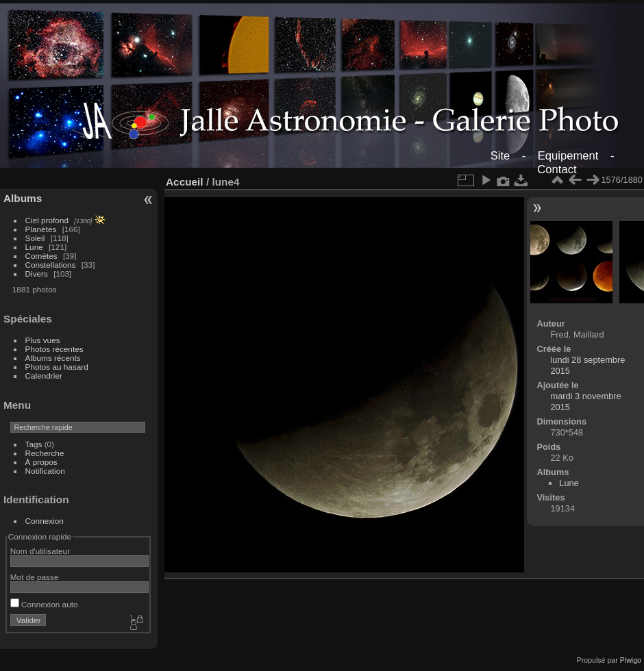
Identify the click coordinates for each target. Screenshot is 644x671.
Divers (37, 274)
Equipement (568, 156)
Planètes (41, 229)
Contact (557, 169)
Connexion (45, 521)
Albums (23, 198)
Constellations (51, 265)
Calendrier (44, 376)
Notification (45, 471)
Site (500, 156)
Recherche (45, 453)
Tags (34, 444)
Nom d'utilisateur (40, 551)
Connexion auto (44, 604)
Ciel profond (47, 220)
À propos (41, 462)
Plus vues (43, 340)
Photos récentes (54, 349)
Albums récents (53, 358)
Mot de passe (35, 577)
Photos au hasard (57, 367)
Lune (34, 247)
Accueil (185, 182)
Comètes (41, 256)
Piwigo (631, 660)
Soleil (35, 238)
